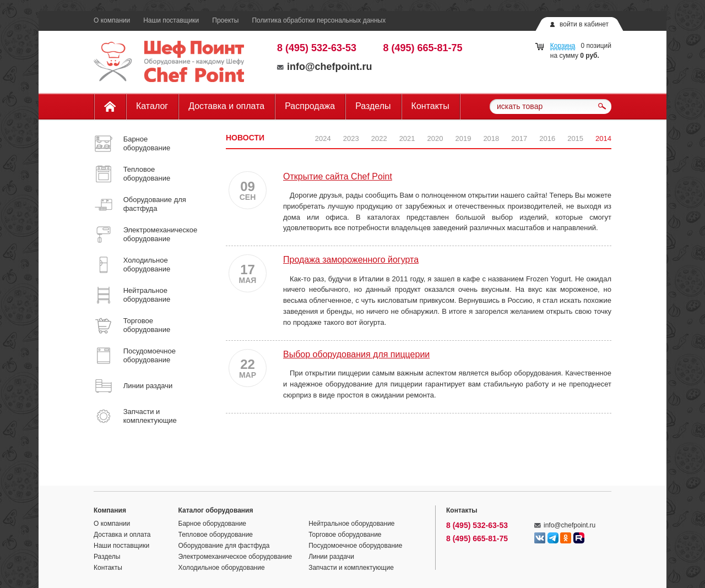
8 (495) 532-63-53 (317, 48)
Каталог (152, 106)
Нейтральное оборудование (351, 524)
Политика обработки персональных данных (319, 20)
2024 (323, 138)
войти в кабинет (584, 24)
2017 (519, 138)
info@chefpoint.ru (325, 67)
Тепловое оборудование (216, 535)
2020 (435, 138)
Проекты (225, 20)
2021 (407, 138)
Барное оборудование (213, 524)
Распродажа (310, 106)
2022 (379, 138)
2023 (351, 138)
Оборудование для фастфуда (224, 546)
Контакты (430, 106)
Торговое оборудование (345, 535)
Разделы (373, 106)
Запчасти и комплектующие (351, 568)
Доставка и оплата (226, 106)
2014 (603, 138)
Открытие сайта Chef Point (338, 176)
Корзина (563, 46)
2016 (547, 138)
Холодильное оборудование (222, 568)
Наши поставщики (171, 20)
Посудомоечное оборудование (355, 546)
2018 (491, 138)
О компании (112, 20)
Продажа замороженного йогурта (351, 260)
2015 (575, 138)
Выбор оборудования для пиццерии (356, 354)
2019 (463, 138)
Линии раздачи (331, 557)
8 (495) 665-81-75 (423, 48)
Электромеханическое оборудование (235, 557)
